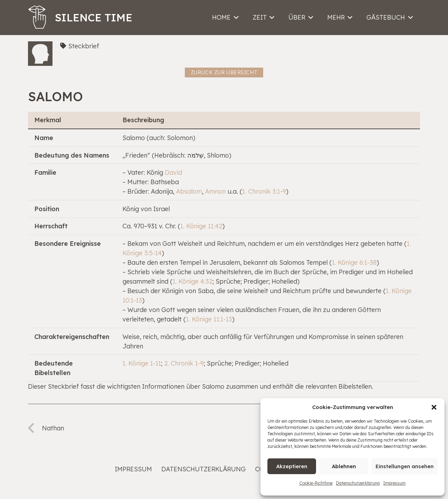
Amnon (215, 191)
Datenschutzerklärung (358, 483)
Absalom (189, 191)
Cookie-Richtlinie (316, 483)
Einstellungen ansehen (405, 466)
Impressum (394, 483)
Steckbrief (84, 46)
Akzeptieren (292, 466)
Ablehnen (344, 466)
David (173, 172)
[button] (434, 407)
